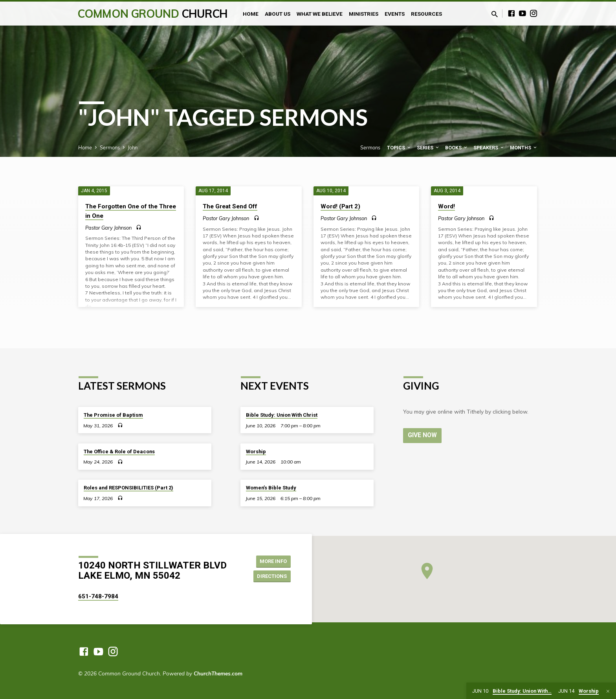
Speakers (489, 148)
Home (251, 14)
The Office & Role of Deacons (119, 452)
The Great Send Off (230, 206)
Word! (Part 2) (340, 206)
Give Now (423, 435)
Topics (399, 148)
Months (524, 148)
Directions (270, 576)
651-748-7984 (98, 596)
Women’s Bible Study (271, 488)
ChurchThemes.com (218, 673)
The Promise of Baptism (113, 415)
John (133, 147)
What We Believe (320, 14)
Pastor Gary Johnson (108, 228)
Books (457, 148)
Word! (446, 206)
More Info (271, 561)
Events (395, 14)
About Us (278, 14)
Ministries (364, 14)
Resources (426, 14)
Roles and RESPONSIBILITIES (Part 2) (128, 488)
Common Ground (153, 14)
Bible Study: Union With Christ (282, 415)
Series (428, 148)
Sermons (110, 147)
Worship (256, 452)
